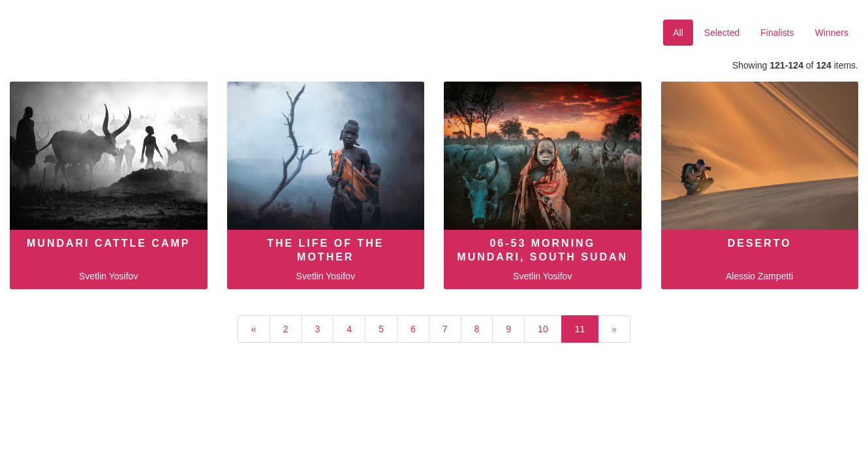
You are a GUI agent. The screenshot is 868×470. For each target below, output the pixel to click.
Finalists (777, 33)
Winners (832, 33)
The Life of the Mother (325, 250)
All (678, 33)
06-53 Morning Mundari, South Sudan (542, 250)
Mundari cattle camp (108, 243)
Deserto (760, 243)
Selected (722, 33)
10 (543, 329)
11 (580, 329)
